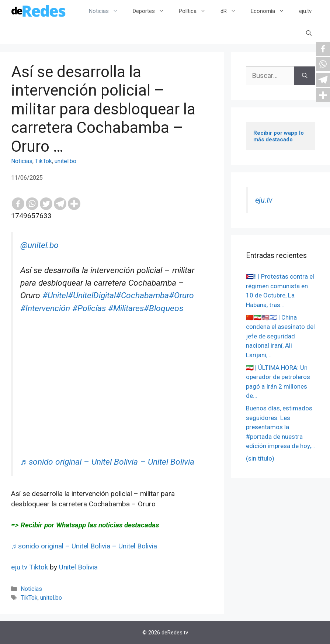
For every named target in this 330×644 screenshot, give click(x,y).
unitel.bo (65, 161)
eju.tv (305, 11)
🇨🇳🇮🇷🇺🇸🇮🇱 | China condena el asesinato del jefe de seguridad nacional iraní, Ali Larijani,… (280, 336)
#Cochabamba (142, 295)
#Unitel (55, 295)
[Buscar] (305, 76)
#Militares (126, 308)
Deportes (152, 11)
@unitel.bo (39, 245)
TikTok (44, 161)
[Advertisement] (113, 404)
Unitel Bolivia (78, 567)
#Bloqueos (164, 308)
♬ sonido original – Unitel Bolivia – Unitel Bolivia (107, 462)
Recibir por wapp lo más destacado (279, 136)
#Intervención (45, 308)
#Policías (89, 308)
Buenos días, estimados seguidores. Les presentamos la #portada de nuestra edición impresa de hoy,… (280, 427)
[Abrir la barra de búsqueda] (309, 33)
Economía (271, 11)
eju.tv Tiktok (30, 567)
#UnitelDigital (92, 295)
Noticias (107, 11)
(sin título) (260, 458)
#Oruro (181, 295)
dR (232, 11)
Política (196, 11)
